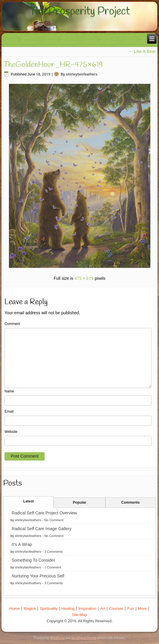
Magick (30, 609)
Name (9, 392)
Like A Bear (142, 52)
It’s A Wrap (22, 545)
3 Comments (54, 552)
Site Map (80, 615)
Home (15, 609)
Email (9, 412)
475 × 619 (84, 279)
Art (103, 609)
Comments (130, 503)
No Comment (54, 520)
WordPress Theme (84, 638)
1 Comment (53, 568)
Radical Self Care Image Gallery (41, 529)
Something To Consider (33, 560)
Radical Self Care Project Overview (44, 513)
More (142, 609)
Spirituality (49, 609)
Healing (68, 609)
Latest (28, 502)
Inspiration (87, 609)
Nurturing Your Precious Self (38, 576)
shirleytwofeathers (82, 75)
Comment (12, 324)
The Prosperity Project (79, 11)
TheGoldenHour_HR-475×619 (53, 65)
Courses (116, 609)
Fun (130, 609)
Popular (80, 503)
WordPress (57, 638)
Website (11, 432)
